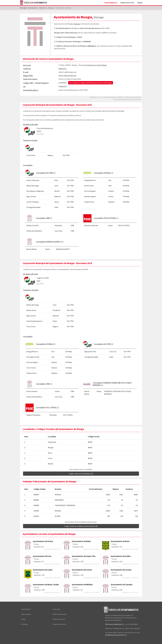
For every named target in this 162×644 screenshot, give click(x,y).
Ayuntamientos (111, 3)
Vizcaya (77, 24)
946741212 (92, 46)
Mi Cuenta (24, 624)
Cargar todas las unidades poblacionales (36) (81, 526)
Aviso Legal (56, 609)
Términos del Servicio (59, 624)
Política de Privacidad (59, 614)
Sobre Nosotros (127, 3)
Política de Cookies (59, 619)
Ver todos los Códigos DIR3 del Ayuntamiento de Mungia (91, 83)
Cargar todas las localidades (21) (81, 474)
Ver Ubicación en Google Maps (96, 65)
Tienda (140, 3)
